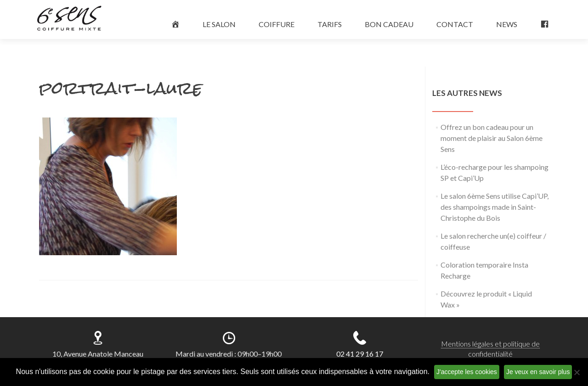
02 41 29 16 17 (360, 354)
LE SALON (219, 24)
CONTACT (455, 24)
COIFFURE (277, 24)
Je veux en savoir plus (538, 372)
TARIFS (330, 24)
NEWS (507, 24)
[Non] (577, 372)
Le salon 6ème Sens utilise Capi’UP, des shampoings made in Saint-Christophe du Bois (495, 207)
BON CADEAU (389, 24)
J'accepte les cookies (467, 372)
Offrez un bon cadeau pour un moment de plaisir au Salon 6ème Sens (492, 138)
